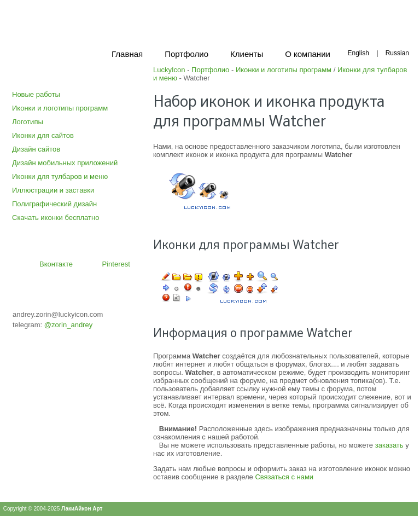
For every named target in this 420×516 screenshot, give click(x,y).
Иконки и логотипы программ (60, 108)
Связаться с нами (284, 477)
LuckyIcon (169, 70)
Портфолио (210, 70)
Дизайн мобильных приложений (65, 163)
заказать (389, 445)
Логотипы (28, 122)
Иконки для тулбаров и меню (60, 176)
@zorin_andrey (68, 325)
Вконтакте (56, 264)
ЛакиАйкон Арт (82, 509)
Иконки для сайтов (43, 135)
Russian (397, 53)
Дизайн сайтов (36, 149)
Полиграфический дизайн (54, 204)
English (358, 53)
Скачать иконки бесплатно (56, 218)
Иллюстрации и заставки (53, 190)
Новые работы (36, 94)
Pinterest (116, 264)
